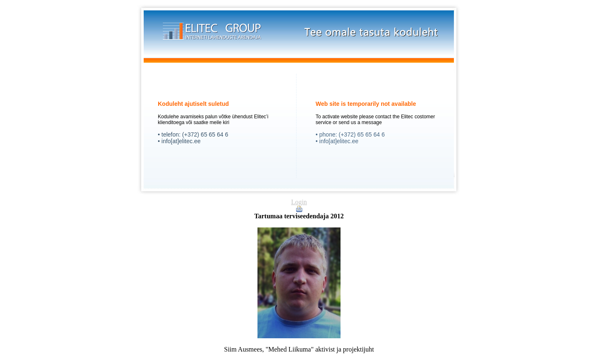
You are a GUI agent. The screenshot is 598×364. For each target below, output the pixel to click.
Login (299, 202)
